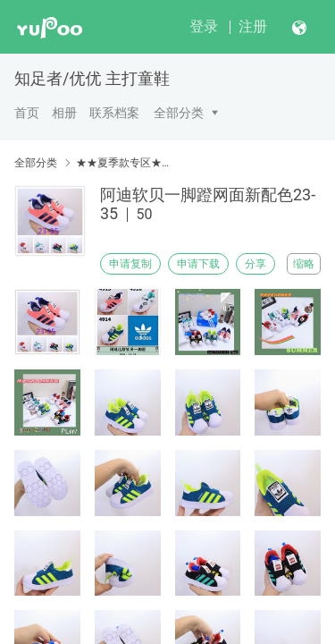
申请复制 (130, 264)
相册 (64, 113)
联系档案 (114, 113)
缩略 (304, 264)
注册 (253, 26)
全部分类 (179, 113)
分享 (255, 264)
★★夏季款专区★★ (123, 163)
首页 (27, 113)
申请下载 (198, 264)
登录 (204, 26)
